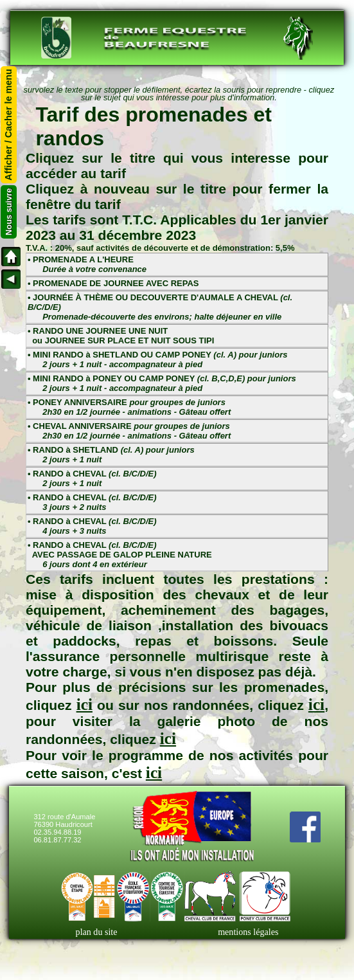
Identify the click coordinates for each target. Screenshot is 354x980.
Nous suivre (9, 212)
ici (84, 704)
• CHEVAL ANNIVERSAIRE (129, 431)
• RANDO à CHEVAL (92, 478)
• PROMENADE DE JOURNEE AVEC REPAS (113, 283)
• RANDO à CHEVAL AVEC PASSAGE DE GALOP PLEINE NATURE (120, 555)
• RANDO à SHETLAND (111, 455)
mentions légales (248, 932)
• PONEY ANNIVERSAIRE (129, 407)
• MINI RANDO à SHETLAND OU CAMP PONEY (157, 359)
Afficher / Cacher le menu (9, 125)
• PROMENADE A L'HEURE (87, 264)
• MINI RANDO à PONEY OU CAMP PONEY (162, 383)
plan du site (97, 932)
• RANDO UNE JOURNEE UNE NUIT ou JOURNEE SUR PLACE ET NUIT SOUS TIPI (121, 336)
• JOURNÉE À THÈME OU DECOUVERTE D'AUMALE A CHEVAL (160, 307)
